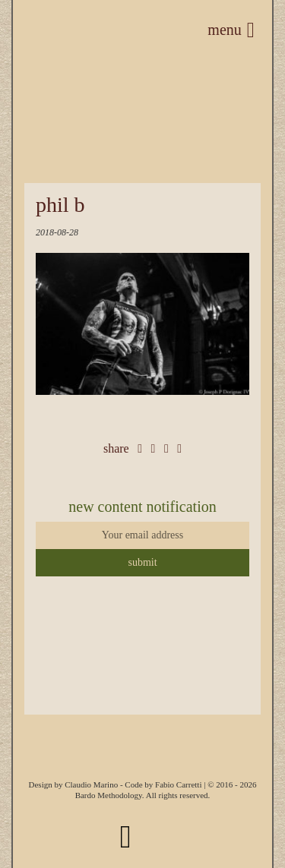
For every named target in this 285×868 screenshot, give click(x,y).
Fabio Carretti (178, 784)
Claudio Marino (91, 784)
